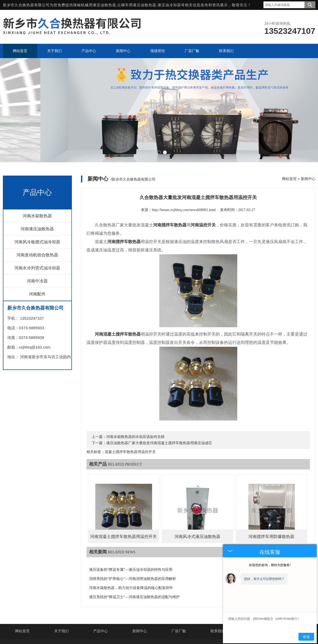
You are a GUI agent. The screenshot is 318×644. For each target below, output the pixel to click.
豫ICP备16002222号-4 (208, 632)
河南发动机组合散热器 (37, 231)
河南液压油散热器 (37, 205)
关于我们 (61, 607)
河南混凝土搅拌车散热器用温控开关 (123, 513)
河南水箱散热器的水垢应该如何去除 (135, 413)
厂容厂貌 (179, 607)
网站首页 (289, 155)
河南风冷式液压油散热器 (197, 513)
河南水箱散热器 (37, 192)
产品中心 (101, 607)
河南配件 (37, 270)
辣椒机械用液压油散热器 (95, 5)
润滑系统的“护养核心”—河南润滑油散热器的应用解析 (133, 555)
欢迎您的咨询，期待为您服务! (270, 565)
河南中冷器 (37, 257)
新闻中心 (308, 155)
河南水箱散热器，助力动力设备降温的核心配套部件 (131, 564)
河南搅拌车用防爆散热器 (271, 513)
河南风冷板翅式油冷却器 (37, 218)
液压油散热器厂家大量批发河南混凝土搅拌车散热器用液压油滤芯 (159, 419)
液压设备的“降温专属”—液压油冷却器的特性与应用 (131, 546)
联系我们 (218, 607)
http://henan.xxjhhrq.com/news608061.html (184, 186)
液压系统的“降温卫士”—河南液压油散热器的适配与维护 (134, 573)
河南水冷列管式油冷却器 (37, 244)
